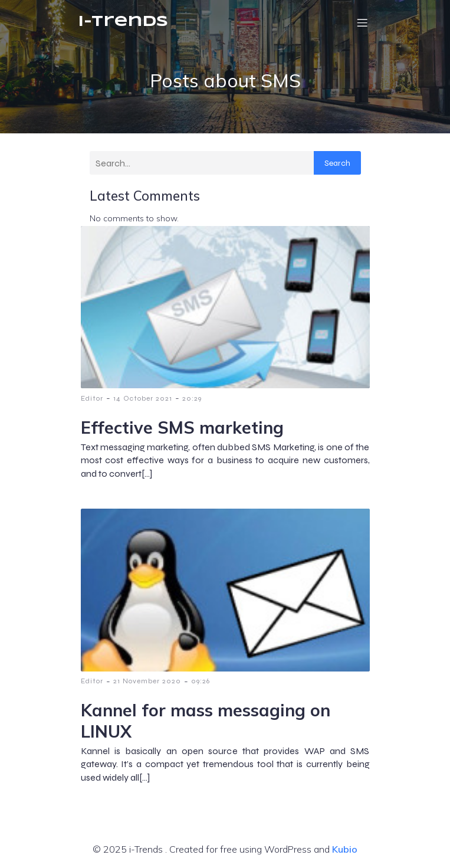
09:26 (201, 681)
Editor (92, 398)
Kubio (345, 849)
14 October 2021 (143, 398)
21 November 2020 (147, 681)
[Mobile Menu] (363, 22)
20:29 (192, 398)
